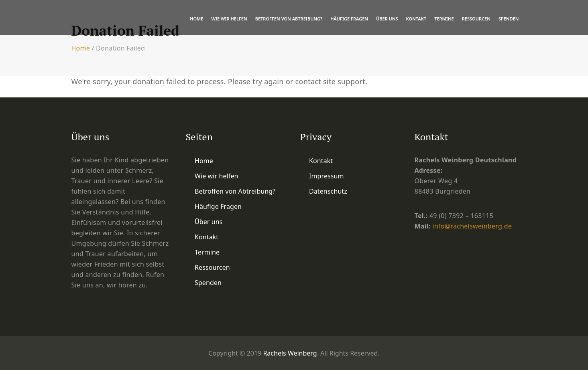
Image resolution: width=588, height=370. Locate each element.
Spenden (509, 19)
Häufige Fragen (349, 19)
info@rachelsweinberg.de (472, 226)
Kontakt (416, 19)
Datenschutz (328, 191)
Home (196, 19)
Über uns (387, 19)
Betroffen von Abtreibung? (289, 19)
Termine (444, 19)
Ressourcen (476, 19)
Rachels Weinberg (290, 353)
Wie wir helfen (229, 19)
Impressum (327, 176)
